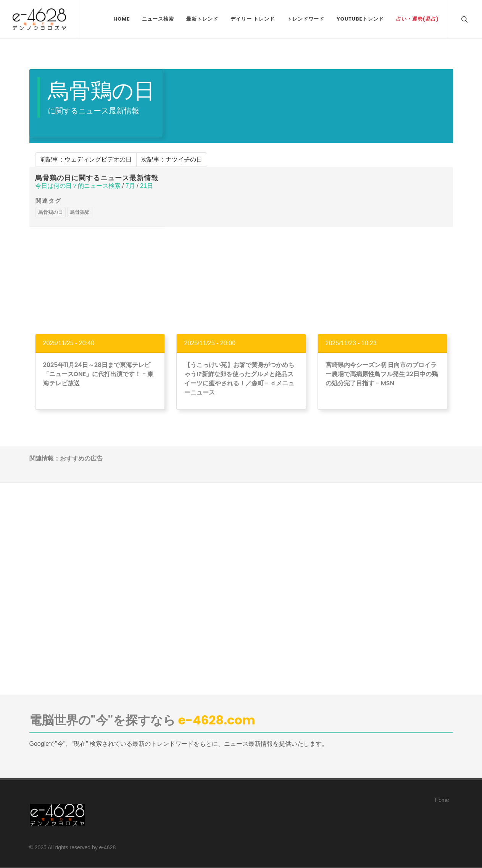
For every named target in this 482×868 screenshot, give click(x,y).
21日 (147, 186)
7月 (130, 186)
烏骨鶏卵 (80, 212)
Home (442, 800)
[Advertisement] (241, 280)
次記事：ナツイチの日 (172, 159)
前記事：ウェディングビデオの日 (86, 159)
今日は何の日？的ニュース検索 (78, 186)
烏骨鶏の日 (51, 212)
